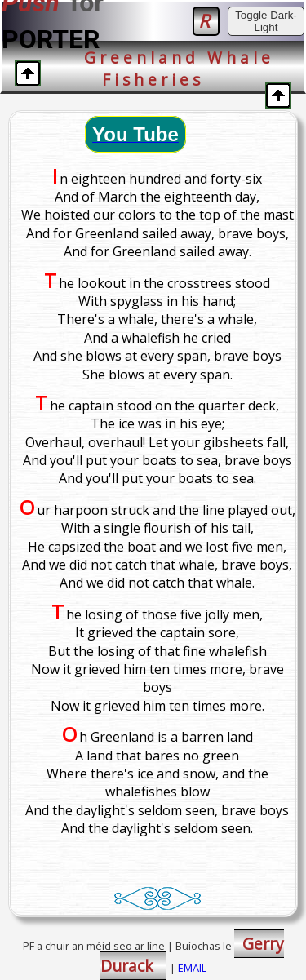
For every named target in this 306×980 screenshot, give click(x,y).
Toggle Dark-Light (266, 21)
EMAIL (192, 968)
